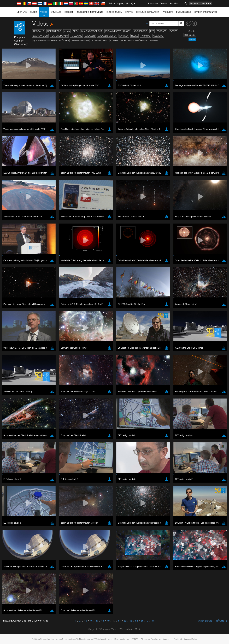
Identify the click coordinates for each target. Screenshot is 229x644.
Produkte (168, 12)
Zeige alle (39, 31)
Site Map (174, 3)
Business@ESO (184, 12)
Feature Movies (59, 36)
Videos (44, 14)
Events (129, 12)
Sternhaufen (99, 41)
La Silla (124, 36)
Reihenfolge (190, 35)
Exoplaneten (40, 36)
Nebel (134, 36)
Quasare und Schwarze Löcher (51, 41)
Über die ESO (54, 31)
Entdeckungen (114, 12)
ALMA (67, 31)
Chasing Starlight (92, 31)
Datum (192, 39)
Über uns (22, 12)
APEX (75, 31)
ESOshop (69, 12)
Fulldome (76, 36)
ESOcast (162, 31)
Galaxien (90, 36)
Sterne (114, 41)
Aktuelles (56, 12)
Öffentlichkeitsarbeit (148, 12)
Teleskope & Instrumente (90, 12)
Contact (164, 3)
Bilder (33, 12)
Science (194, 3)
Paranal (146, 36)
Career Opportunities (206, 12)
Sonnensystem (80, 41)
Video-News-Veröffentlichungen (140, 41)
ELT (152, 31)
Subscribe (153, 3)
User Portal (206, 3)
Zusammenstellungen (118, 31)
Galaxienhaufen (107, 36)
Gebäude (158, 36)
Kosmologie (140, 31)
